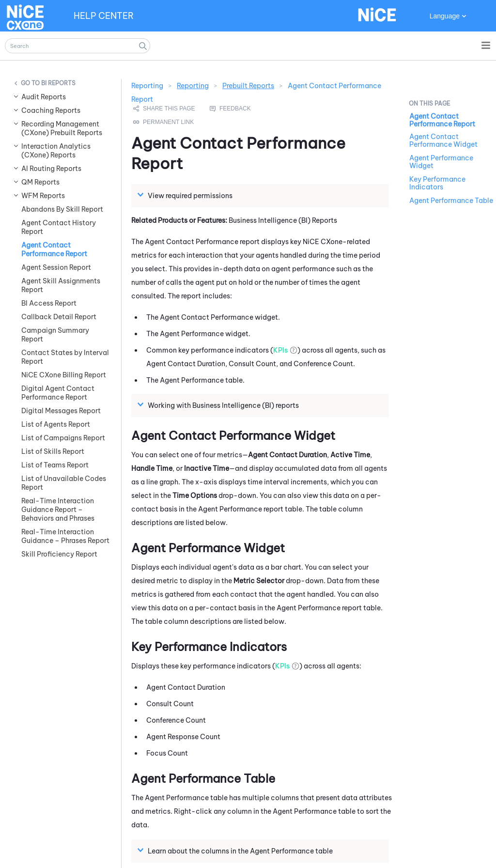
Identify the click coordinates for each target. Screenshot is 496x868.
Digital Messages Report (61, 411)
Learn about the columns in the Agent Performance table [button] (236, 851)
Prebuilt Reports (248, 86)
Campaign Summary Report (55, 335)
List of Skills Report (53, 451)
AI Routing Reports (51, 169)
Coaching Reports (51, 110)
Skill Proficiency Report (59, 554)
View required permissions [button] (186, 195)
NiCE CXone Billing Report (64, 375)
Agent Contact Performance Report (54, 249)
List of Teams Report (55, 465)
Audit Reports (44, 97)
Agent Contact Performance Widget (443, 140)
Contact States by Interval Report (65, 357)
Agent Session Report (56, 267)
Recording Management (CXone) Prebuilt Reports (62, 128)
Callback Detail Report (59, 317)
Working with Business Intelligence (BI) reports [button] (219, 405)
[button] (143, 46)
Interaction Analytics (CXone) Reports (56, 151)
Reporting (193, 86)
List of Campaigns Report (63, 438)
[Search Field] (77, 46)
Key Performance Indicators (437, 183)
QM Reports (40, 182)
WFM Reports (43, 196)
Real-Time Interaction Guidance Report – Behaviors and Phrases (58, 510)
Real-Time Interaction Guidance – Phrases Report (65, 536)
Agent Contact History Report (59, 227)
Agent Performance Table (451, 201)
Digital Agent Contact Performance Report (58, 393)
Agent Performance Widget (441, 162)
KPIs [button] (280, 350)
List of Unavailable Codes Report (64, 483)
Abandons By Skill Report (62, 209)
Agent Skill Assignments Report (61, 285)
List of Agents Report (56, 424)
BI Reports (58, 83)
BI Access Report (49, 303)
